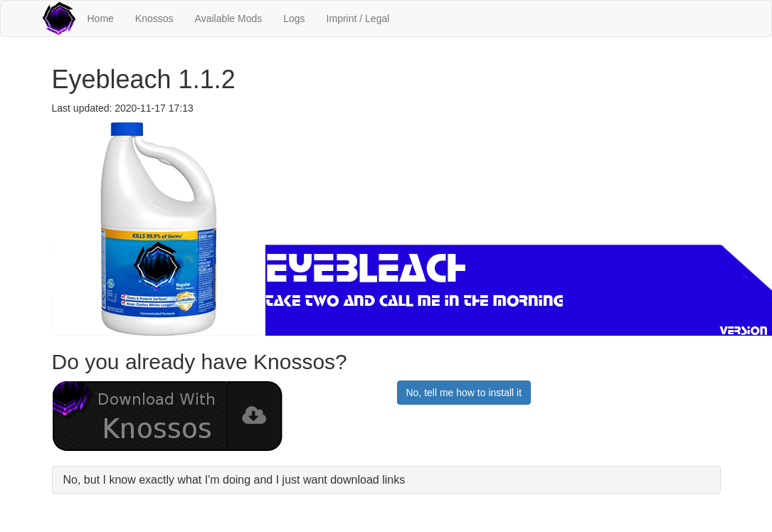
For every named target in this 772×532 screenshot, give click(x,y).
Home (101, 18)
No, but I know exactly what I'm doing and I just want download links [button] (234, 480)
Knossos (154, 18)
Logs (294, 18)
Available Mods (229, 18)
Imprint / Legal (358, 18)
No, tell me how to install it (464, 393)
